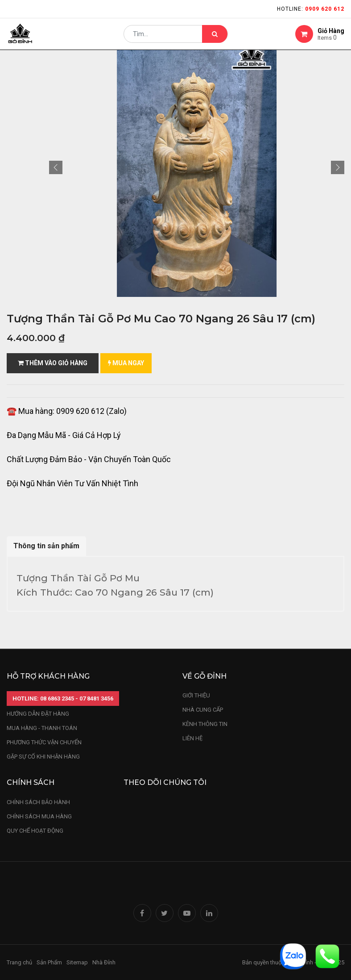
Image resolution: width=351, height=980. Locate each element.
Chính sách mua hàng (39, 816)
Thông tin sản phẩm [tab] (46, 546)
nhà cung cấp (203, 710)
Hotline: (311, 9)
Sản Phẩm (49, 962)
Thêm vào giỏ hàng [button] (53, 363)
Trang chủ (19, 962)
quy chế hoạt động (35, 831)
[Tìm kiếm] (215, 38)
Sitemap (77, 962)
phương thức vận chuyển (44, 742)
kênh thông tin (205, 724)
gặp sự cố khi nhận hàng (43, 757)
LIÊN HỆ (192, 738)
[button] (56, 167)
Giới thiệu (197, 695)
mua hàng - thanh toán (42, 728)
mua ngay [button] (126, 363)
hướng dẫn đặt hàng (38, 714)
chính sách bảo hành (38, 802)
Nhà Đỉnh (105, 962)
